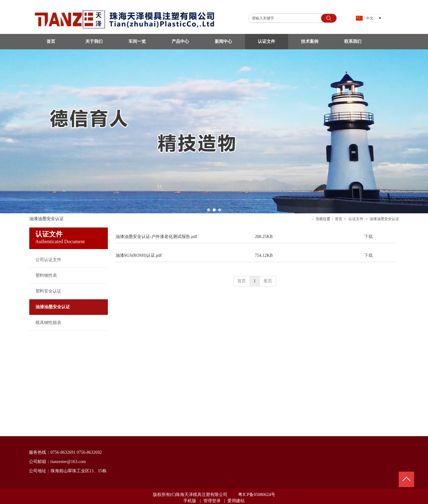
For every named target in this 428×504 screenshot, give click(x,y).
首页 (339, 219)
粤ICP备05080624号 (257, 495)
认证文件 (356, 219)
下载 (369, 237)
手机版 (190, 501)
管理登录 (212, 501)
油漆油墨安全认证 (384, 219)
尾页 (268, 281)
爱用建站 (236, 501)
